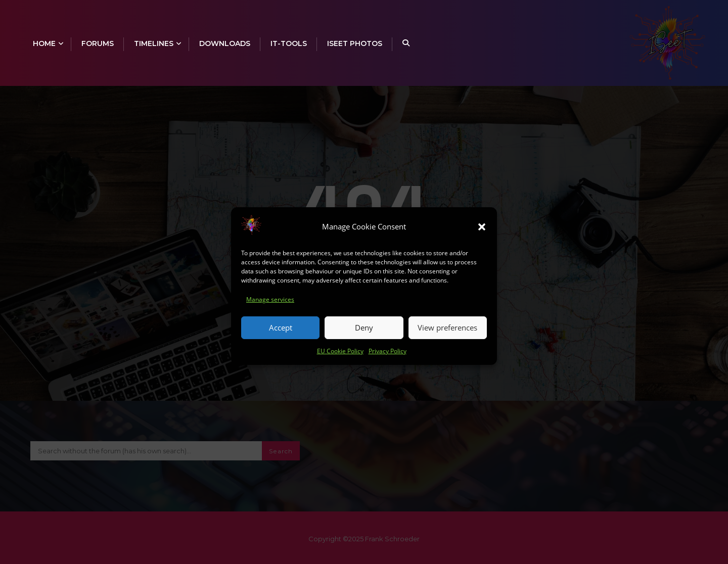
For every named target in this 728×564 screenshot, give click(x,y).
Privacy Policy (388, 358)
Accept (281, 335)
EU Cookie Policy (340, 358)
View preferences (447, 335)
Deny (364, 335)
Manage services (270, 307)
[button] (482, 234)
